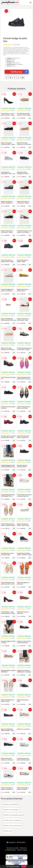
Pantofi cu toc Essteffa (10, 804)
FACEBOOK (11, 842)
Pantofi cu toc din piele (11, 810)
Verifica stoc (19, 72)
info (14, 118)
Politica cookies (22, 850)
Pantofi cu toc (8, 831)
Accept (24, 866)
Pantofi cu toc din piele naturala (14, 815)
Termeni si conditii (13, 848)
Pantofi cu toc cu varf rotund (12, 826)
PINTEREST (21, 842)
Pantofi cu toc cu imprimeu (12, 820)
